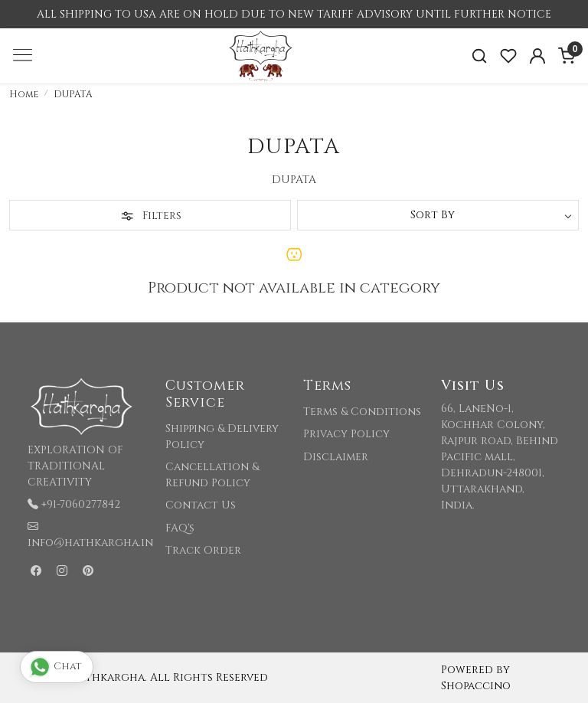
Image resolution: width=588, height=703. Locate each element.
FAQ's (180, 528)
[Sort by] (438, 215)
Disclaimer (336, 457)
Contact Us (201, 505)
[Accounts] (537, 56)
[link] (479, 56)
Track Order (203, 550)
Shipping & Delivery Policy (222, 437)
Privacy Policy (346, 434)
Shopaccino (476, 686)
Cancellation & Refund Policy (212, 475)
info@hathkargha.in (90, 543)
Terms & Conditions (362, 412)
